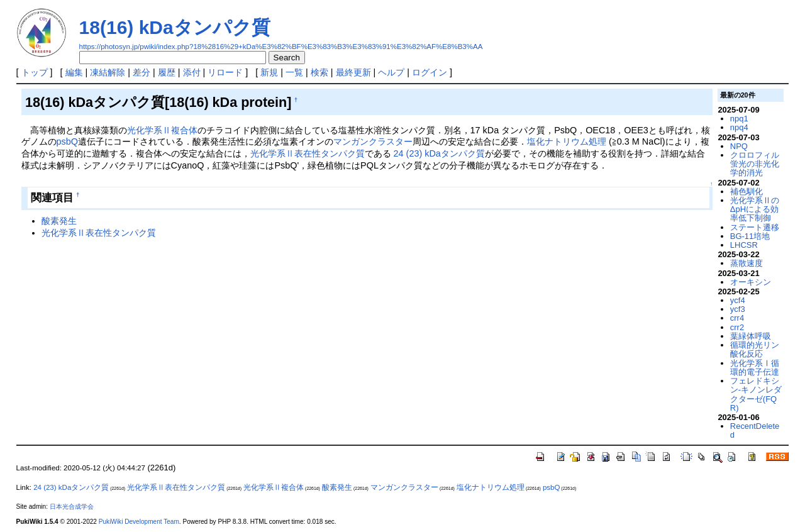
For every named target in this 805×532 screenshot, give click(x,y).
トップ (35, 72)
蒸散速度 (747, 263)
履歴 (167, 72)
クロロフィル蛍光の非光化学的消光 (755, 164)
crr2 (737, 327)
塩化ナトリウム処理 (567, 141)
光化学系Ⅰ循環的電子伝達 (755, 368)
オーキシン (751, 282)
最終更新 (353, 72)
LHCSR (744, 245)
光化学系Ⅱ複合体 (162, 130)
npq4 (739, 127)
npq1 (739, 119)
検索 (319, 72)
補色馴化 (747, 191)
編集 (74, 72)
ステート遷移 (755, 227)
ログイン (430, 72)
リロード (225, 72)
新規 (269, 72)
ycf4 (738, 300)
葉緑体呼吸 (751, 336)
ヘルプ (391, 72)
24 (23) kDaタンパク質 (439, 153)
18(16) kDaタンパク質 (175, 27)
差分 (142, 72)
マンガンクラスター (373, 141)
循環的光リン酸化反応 (755, 349)
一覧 (294, 72)
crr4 (737, 318)
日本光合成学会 (72, 507)
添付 (192, 72)
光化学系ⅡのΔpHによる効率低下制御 (755, 209)
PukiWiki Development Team (139, 522)
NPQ (739, 146)
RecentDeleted (755, 430)
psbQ (67, 141)
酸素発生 (59, 221)
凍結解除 (108, 72)
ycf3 (738, 309)
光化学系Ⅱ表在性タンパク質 (308, 153)
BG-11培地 (750, 236)
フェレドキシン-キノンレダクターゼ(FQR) (756, 394)
